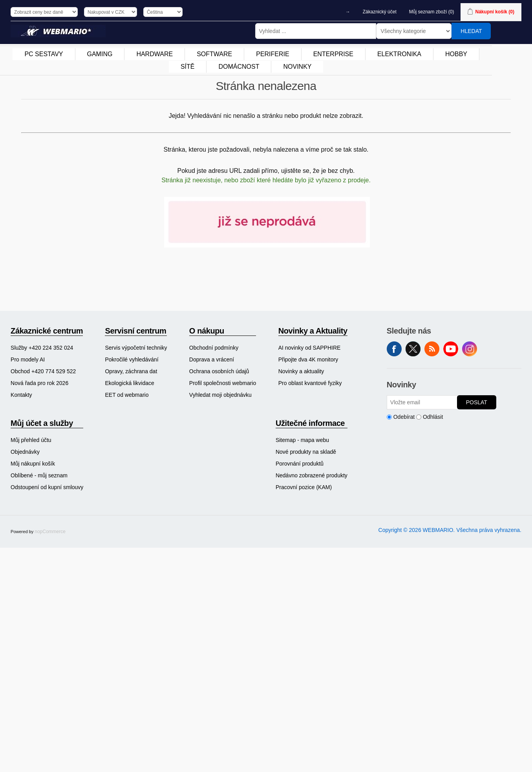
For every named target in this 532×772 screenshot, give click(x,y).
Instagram (470, 349)
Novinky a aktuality (301, 371)
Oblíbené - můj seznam (39, 475)
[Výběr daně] (44, 12)
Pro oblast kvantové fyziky (310, 383)
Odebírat (404, 417)
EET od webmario (127, 395)
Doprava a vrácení (212, 359)
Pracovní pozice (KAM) (304, 487)
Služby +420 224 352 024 (42, 348)
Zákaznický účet (380, 12)
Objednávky (25, 452)
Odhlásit (433, 417)
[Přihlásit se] (422, 402)
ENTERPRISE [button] (333, 54)
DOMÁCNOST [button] (239, 67)
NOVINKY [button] (297, 67)
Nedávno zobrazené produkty (312, 475)
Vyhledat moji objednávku (220, 395)
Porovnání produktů (300, 464)
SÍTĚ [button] (188, 67)
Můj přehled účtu (31, 440)
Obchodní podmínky (214, 348)
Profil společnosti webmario (223, 383)
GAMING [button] (100, 54)
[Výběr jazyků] (163, 12)
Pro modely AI (28, 359)
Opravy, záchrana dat (131, 371)
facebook (394, 349)
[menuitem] (44, 54)
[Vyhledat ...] (316, 31)
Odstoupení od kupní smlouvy (47, 487)
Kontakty (21, 395)
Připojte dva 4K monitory (308, 359)
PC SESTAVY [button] (44, 54)
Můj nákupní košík (33, 464)
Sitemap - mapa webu (302, 440)
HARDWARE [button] (154, 54)
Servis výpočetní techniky (136, 348)
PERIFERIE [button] (272, 54)
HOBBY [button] (456, 54)
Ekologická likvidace (129, 383)
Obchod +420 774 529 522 (43, 371)
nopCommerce (50, 532)
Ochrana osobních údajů (219, 371)
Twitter (413, 349)
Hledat (471, 31)
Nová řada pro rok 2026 (39, 383)
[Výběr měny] (111, 12)
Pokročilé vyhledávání (132, 359)
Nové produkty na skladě (306, 452)
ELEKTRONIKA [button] (399, 54)
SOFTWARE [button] (214, 54)
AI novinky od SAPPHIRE (310, 348)
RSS (432, 349)
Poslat (477, 402)
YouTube (451, 349)
